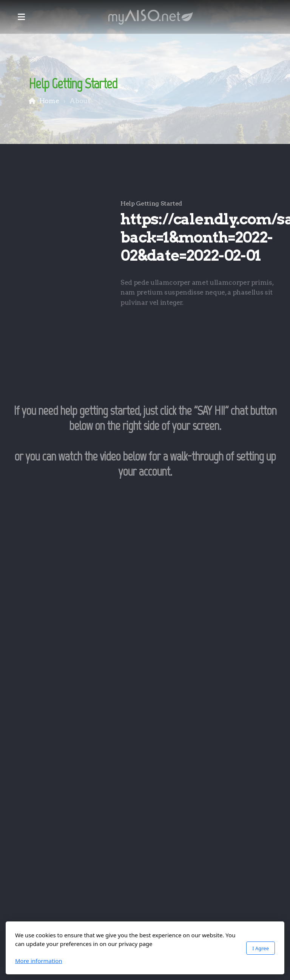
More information (39, 961)
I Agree (261, 948)
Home (49, 101)
